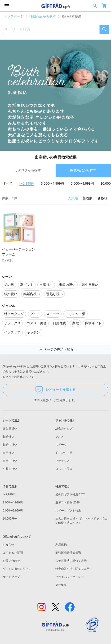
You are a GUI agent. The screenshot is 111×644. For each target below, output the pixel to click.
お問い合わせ (11, 561)
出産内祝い (10, 461)
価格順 (102, 198)
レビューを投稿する (55, 390)
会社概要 (61, 585)
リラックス (62, 461)
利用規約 (61, 545)
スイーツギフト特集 (68, 511)
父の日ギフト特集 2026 (70, 494)
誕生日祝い (10, 429)
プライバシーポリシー (70, 577)
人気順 (73, 198)
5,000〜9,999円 (82, 183)
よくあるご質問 (13, 553)
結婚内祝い (10, 445)
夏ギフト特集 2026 (67, 502)
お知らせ (9, 545)
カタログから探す (28, 170)
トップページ (14, 16)
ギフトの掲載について (17, 569)
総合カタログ (64, 429)
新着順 (88, 198)
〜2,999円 (27, 183)
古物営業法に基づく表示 (71, 561)
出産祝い (9, 453)
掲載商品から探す (43, 16)
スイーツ (61, 445)
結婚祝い (9, 437)
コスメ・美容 (64, 469)
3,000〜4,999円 (53, 183)
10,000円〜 (10, 519)
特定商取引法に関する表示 (72, 569)
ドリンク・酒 (64, 453)
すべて (8, 183)
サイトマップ (11, 577)
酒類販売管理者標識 (68, 553)
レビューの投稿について (21, 377)
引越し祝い (10, 469)
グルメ (60, 437)
